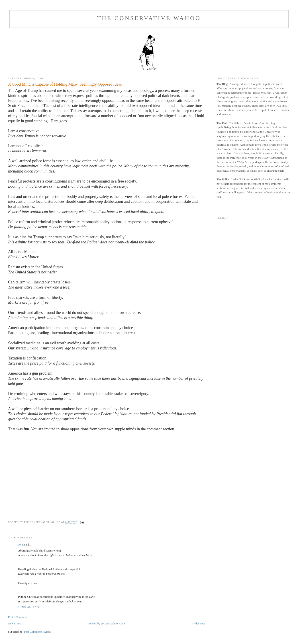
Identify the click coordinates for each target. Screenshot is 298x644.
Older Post (199, 623)
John (21, 545)
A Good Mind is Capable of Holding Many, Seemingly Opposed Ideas (65, 84)
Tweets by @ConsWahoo (103, 623)
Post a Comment (18, 617)
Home (122, 623)
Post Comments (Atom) (38, 632)
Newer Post (15, 623)
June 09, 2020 (29, 607)
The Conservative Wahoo (149, 18)
